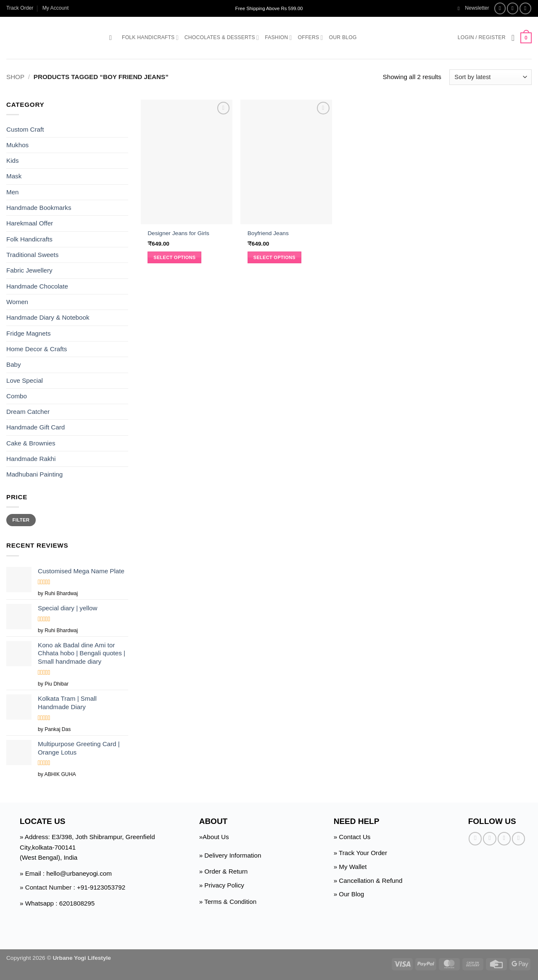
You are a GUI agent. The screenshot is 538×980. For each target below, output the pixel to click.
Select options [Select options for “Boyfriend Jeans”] (274, 257)
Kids (13, 160)
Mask (14, 176)
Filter (21, 520)
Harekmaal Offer (30, 223)
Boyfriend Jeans (268, 233)
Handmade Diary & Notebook (48, 317)
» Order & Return (224, 871)
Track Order (20, 8)
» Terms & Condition (228, 902)
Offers (311, 38)
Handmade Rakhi (31, 459)
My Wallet (353, 867)
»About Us (214, 837)
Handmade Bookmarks (39, 208)
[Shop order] (491, 77)
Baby (14, 364)
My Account (56, 8)
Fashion (278, 38)
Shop (15, 77)
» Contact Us (352, 837)
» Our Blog (349, 894)
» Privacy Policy (222, 885)
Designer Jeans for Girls (178, 233)
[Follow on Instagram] (513, 8)
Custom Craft (25, 129)
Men (13, 192)
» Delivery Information (230, 855)
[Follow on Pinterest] (518, 838)
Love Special (25, 380)
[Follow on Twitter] (525, 8)
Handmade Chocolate (37, 286)
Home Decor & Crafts (37, 349)
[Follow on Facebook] (500, 8)
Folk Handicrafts (150, 38)
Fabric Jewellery (29, 270)
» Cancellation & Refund (368, 881)
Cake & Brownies (31, 443)
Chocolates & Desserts (222, 38)
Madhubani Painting (34, 474)
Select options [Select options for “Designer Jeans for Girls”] (174, 257)
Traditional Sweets (32, 255)
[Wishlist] (513, 38)
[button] (473, 8)
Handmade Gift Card (36, 427)
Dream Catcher (28, 412)
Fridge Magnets (29, 333)
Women (17, 302)
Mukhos (17, 145)
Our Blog (343, 37)
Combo (17, 396)
